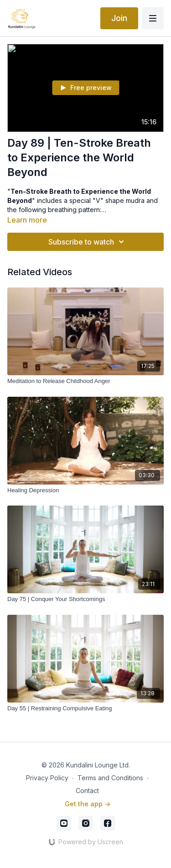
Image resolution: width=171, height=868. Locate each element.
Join (119, 18)
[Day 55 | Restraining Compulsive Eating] (85, 708)
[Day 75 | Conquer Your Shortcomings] (85, 599)
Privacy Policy (47, 778)
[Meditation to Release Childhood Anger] (85, 381)
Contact (87, 791)
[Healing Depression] (85, 490)
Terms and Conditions (110, 778)
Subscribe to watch (88, 242)
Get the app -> (88, 804)
